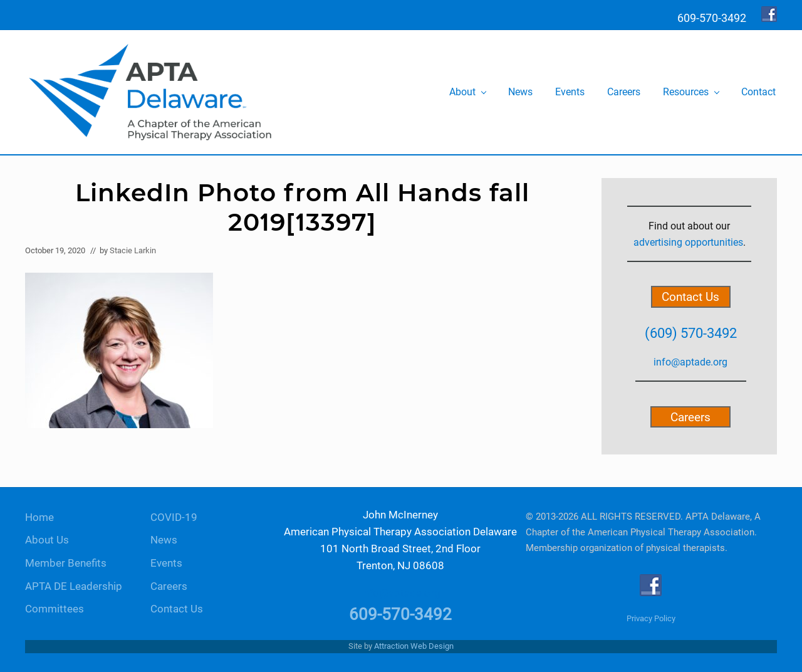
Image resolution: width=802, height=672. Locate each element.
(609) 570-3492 (691, 333)
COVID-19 (174, 517)
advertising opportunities (688, 242)
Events (166, 563)
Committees (55, 609)
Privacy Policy (651, 618)
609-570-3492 (400, 614)
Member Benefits (66, 563)
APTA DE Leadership (74, 586)
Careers (690, 417)
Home (39, 517)
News (164, 540)
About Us (47, 540)
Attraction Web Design (414, 646)
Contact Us (690, 297)
